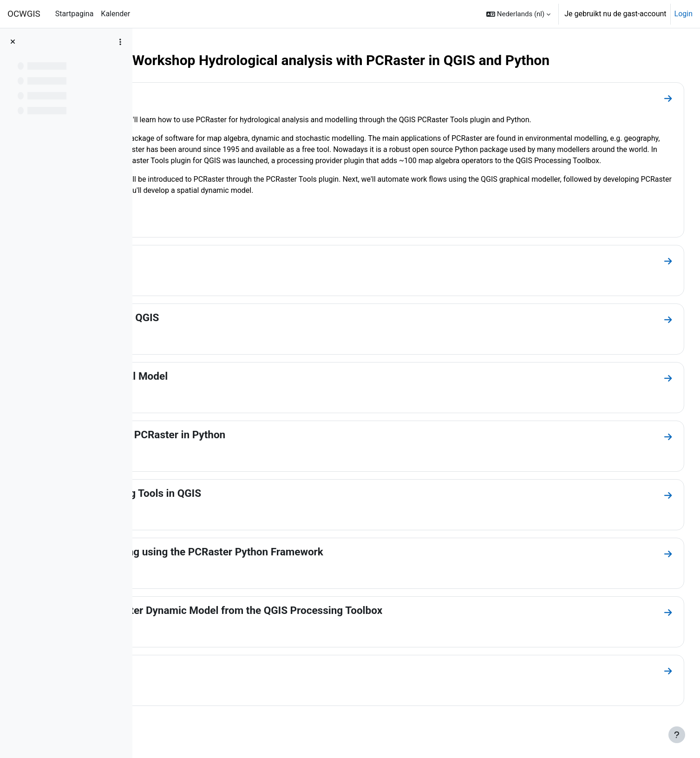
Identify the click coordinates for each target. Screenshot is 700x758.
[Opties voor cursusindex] (120, 42)
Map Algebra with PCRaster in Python (246, 446)
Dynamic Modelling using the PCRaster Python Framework (295, 563)
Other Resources (198, 680)
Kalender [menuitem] (115, 14)
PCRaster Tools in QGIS (213, 329)
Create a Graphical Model (218, 387)
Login (684, 14)
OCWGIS (24, 14)
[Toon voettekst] (677, 735)
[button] (518, 14)
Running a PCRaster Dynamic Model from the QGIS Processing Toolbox (325, 621)
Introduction (187, 96)
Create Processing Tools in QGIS (234, 504)
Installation (185, 270)
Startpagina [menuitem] (75, 14)
